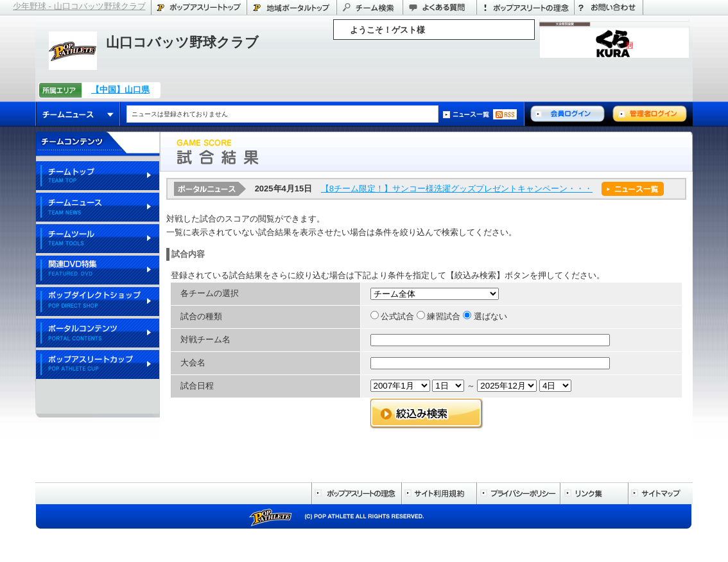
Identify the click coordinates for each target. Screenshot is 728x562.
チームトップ (98, 176)
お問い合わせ (609, 7)
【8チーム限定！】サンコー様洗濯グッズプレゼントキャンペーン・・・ (457, 189)
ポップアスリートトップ (199, 7)
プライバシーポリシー (518, 493)
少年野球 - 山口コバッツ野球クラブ (79, 6)
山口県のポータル (291, 7)
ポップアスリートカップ (98, 365)
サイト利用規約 (439, 493)
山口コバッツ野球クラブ (182, 42)
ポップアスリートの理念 (525, 7)
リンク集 (594, 493)
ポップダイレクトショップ (98, 302)
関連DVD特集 (98, 271)
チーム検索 (369, 7)
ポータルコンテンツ (98, 334)
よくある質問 (439, 7)
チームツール (98, 239)
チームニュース (78, 114)
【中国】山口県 (120, 90)
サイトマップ (660, 493)
